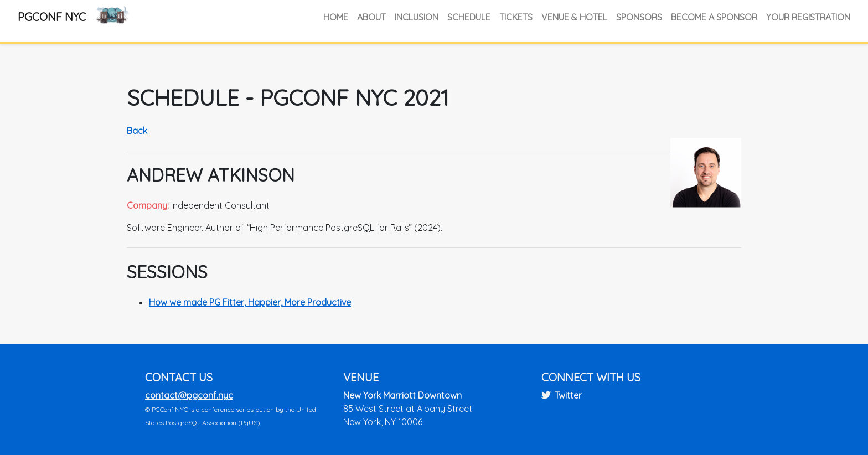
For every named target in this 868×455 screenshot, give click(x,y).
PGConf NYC (52, 17)
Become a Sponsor (714, 17)
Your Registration (808, 17)
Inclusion (417, 17)
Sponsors (639, 17)
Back (137, 131)
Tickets (516, 17)
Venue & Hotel (574, 17)
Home (336, 17)
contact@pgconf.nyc (189, 395)
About (371, 17)
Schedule (469, 17)
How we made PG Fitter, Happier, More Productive (250, 302)
